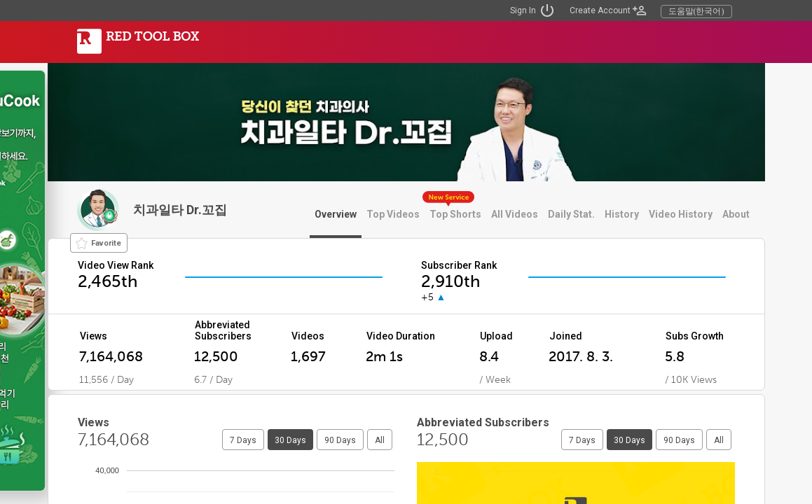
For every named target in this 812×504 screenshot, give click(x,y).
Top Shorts (455, 214)
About (736, 214)
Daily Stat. (571, 214)
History (622, 214)
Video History (681, 214)
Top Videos (393, 214)
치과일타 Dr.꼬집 (180, 210)
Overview (336, 214)
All (380, 440)
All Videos (515, 214)
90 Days (340, 440)
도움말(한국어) (696, 11)
